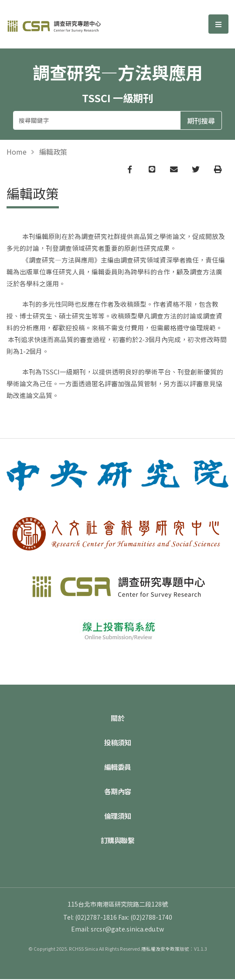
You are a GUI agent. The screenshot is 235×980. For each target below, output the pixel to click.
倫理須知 (118, 817)
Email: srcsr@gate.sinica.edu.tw (117, 930)
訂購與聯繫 (118, 841)
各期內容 (118, 792)
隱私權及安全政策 (160, 950)
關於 (117, 719)
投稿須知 (118, 743)
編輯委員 (118, 768)
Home (17, 152)
